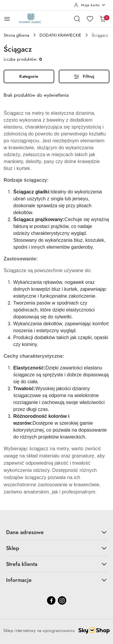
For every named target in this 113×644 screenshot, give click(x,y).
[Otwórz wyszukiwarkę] (77, 19)
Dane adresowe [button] (56, 532)
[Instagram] (62, 600)
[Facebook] (51, 600)
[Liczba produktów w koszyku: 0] (102, 19)
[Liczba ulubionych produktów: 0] (90, 19)
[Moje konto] (90, 5)
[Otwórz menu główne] (7, 19)
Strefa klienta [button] (56, 564)
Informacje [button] (56, 580)
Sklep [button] (56, 548)
